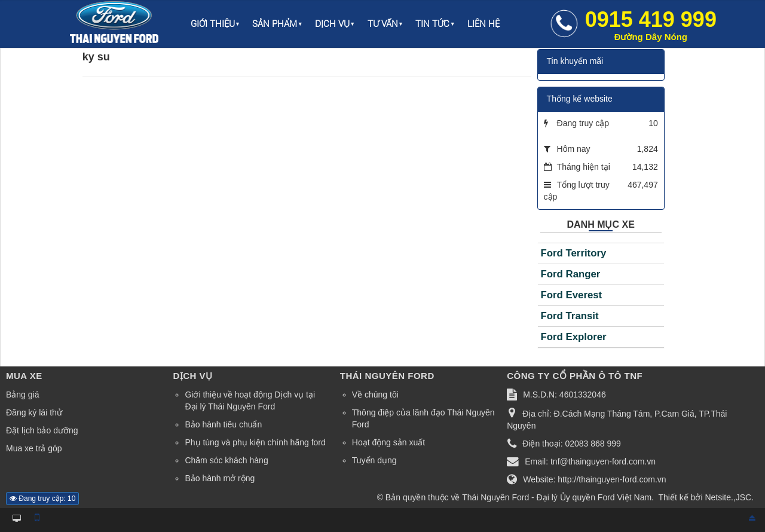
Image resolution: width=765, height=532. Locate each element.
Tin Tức (432, 24)
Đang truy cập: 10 (42, 499)
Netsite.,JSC (728, 497)
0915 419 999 (651, 25)
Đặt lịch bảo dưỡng (42, 430)
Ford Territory (574, 253)
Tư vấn (383, 24)
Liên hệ (484, 24)
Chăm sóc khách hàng (226, 460)
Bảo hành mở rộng (220, 478)
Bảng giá (22, 395)
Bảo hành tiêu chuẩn (223, 424)
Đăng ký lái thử (34, 412)
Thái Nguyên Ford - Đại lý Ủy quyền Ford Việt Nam (557, 497)
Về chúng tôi (375, 395)
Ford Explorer (574, 337)
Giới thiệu (213, 24)
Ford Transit (570, 316)
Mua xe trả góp (34, 448)
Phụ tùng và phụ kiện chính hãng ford (255, 442)
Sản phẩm (275, 24)
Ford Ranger (571, 274)
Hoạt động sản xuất (388, 442)
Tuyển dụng (374, 460)
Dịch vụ (332, 24)
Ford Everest (572, 295)
